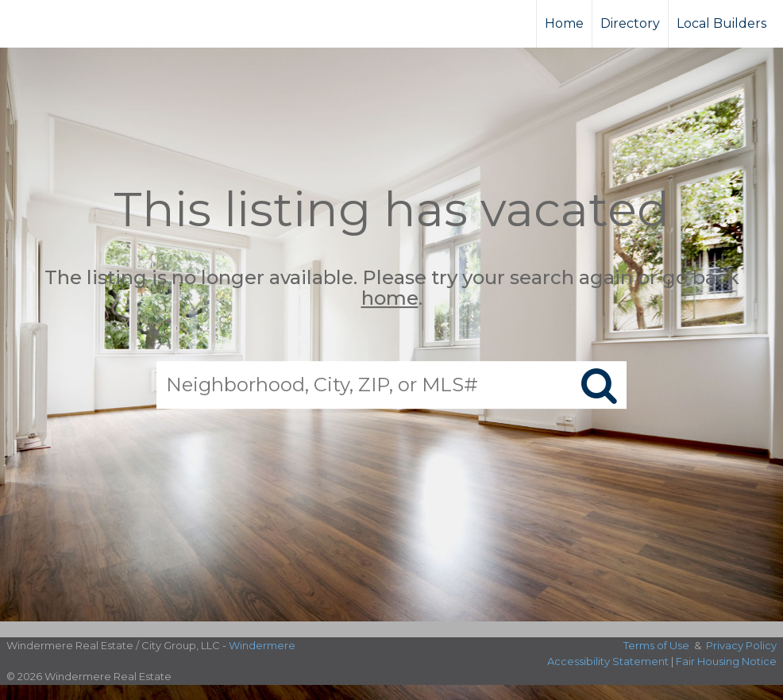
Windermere (262, 645)
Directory (630, 23)
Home (564, 23)
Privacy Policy (741, 645)
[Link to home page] (72, 24)
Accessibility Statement (608, 661)
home (390, 299)
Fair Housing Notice (726, 661)
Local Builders (721, 23)
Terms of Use (656, 645)
